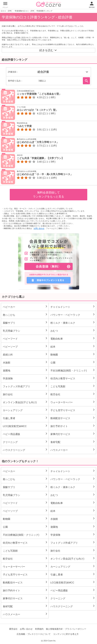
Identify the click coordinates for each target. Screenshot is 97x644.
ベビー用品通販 (25, 434)
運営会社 (13, 629)
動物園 (73, 354)
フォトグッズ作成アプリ (25, 386)
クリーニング (25, 442)
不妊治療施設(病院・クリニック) (73, 370)
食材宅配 (73, 442)
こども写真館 (73, 386)
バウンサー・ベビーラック (73, 315)
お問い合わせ (39, 228)
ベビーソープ (25, 346)
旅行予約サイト (73, 426)
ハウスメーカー (73, 450)
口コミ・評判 (6, 11)
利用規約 (39, 629)
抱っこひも (25, 315)
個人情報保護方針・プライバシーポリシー (66, 629)
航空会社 (73, 394)
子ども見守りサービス (73, 410)
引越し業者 (25, 418)
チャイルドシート (73, 307)
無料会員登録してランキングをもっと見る (48, 194)
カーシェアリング (25, 410)
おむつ (73, 331)
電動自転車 (73, 339)
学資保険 (25, 378)
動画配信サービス (73, 418)
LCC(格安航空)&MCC (25, 426)
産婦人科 (25, 354)
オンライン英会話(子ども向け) (25, 402)
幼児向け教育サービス (73, 378)
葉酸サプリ (25, 323)
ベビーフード (25, 339)
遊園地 (25, 370)
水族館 (25, 362)
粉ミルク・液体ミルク (73, 323)
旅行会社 (25, 394)
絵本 (73, 346)
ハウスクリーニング (25, 450)
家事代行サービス (73, 434)
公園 (73, 362)
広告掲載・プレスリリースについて (34, 634)
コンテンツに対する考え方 (66, 634)
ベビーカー (25, 307)
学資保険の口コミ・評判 (24, 11)
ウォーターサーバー (73, 402)
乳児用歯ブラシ (25, 331)
